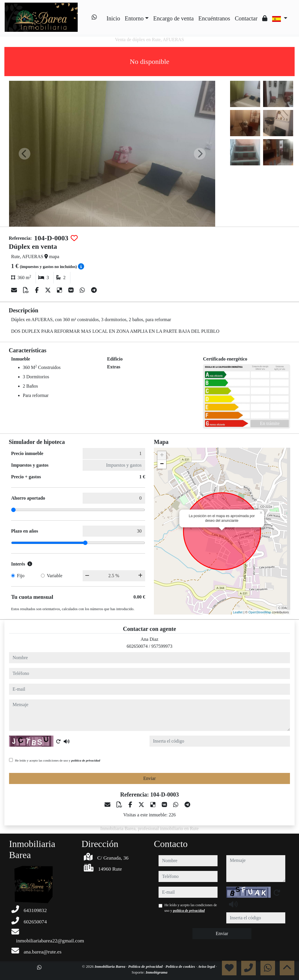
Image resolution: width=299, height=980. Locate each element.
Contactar (246, 18)
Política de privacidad (146, 966)
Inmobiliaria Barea (110, 966)
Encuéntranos (214, 18)
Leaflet (238, 612)
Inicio (113, 18)
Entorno (134, 18)
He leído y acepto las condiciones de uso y (58, 760)
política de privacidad (86, 760)
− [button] (162, 464)
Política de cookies (181, 966)
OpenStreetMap (260, 612)
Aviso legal (207, 966)
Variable (54, 576)
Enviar (150, 778)
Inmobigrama (157, 972)
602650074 (137, 646)
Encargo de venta (173, 18)
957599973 (162, 646)
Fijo (21, 576)
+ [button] (162, 456)
